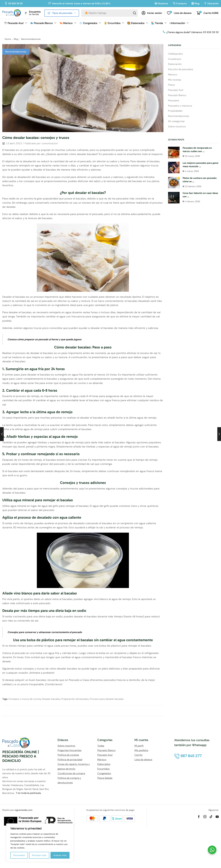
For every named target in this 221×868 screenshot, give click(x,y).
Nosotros (163, 3)
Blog (197, 3)
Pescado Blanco (177, 95)
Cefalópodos (175, 54)
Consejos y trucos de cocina (25, 699)
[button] (152, 13)
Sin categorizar (176, 121)
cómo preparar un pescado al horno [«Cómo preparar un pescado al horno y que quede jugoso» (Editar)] (38, 339)
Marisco (173, 74)
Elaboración (175, 64)
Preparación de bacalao (75, 699)
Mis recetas (175, 80)
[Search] (135, 13)
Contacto (181, 3)
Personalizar (19, 855)
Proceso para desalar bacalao (107, 699)
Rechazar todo (39, 855)
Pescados (174, 100)
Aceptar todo (60, 855)
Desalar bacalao (51, 699)
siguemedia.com (23, 810)
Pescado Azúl (176, 90)
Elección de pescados (181, 69)
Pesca (171, 85)
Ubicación (213, 3)
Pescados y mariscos (180, 106)
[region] (40, 843)
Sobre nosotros (177, 126)
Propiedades (175, 111)
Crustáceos (175, 59)
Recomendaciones (31, 39)
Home (8, 39)
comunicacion (50, 143)
